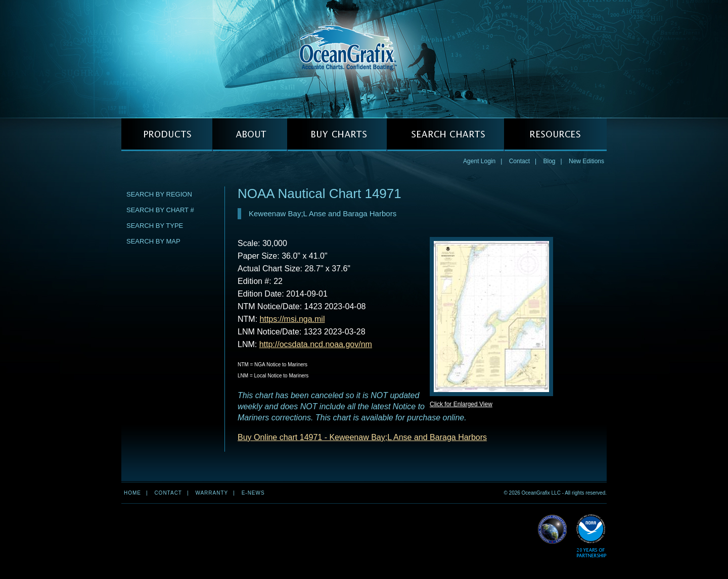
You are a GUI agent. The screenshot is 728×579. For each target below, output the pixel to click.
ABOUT (250, 135)
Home (132, 493)
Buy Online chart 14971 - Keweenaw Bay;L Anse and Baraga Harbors (362, 437)
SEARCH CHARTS (445, 135)
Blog (549, 161)
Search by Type (155, 226)
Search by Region (159, 194)
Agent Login (479, 161)
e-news (253, 493)
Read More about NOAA (591, 536)
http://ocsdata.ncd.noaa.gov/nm (316, 344)
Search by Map (153, 241)
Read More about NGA (553, 529)
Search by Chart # (160, 210)
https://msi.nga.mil (292, 319)
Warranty (212, 493)
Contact (519, 161)
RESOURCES (555, 135)
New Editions (586, 161)
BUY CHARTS (337, 135)
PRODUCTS (167, 135)
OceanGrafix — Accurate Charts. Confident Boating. (364, 59)
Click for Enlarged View (461, 404)
